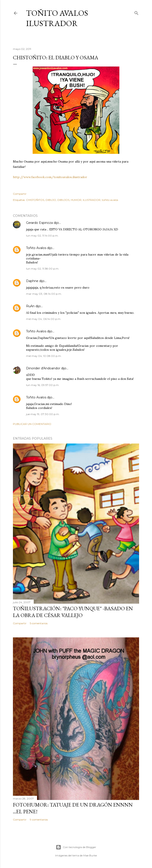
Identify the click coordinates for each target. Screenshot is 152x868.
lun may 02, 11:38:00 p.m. (43, 269)
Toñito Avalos (36, 248)
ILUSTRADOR (92, 200)
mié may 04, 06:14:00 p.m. (44, 319)
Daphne (32, 281)
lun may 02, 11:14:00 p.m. (42, 236)
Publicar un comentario (32, 424)
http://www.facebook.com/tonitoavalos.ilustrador (50, 177)
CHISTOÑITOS (35, 200)
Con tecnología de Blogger (76, 847)
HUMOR (76, 200)
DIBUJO (51, 200)
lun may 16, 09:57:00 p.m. (43, 385)
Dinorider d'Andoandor (43, 368)
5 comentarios (39, 623)
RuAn (30, 306)
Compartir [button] (20, 194)
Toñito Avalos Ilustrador (57, 18)
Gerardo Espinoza (39, 223)
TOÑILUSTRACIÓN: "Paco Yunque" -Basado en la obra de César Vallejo (73, 612)
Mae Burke (90, 855)
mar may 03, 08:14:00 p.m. (44, 294)
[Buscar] (136, 12)
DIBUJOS (63, 200)
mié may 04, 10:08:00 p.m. (44, 356)
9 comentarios (39, 820)
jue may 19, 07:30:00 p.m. (43, 414)
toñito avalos (110, 200)
